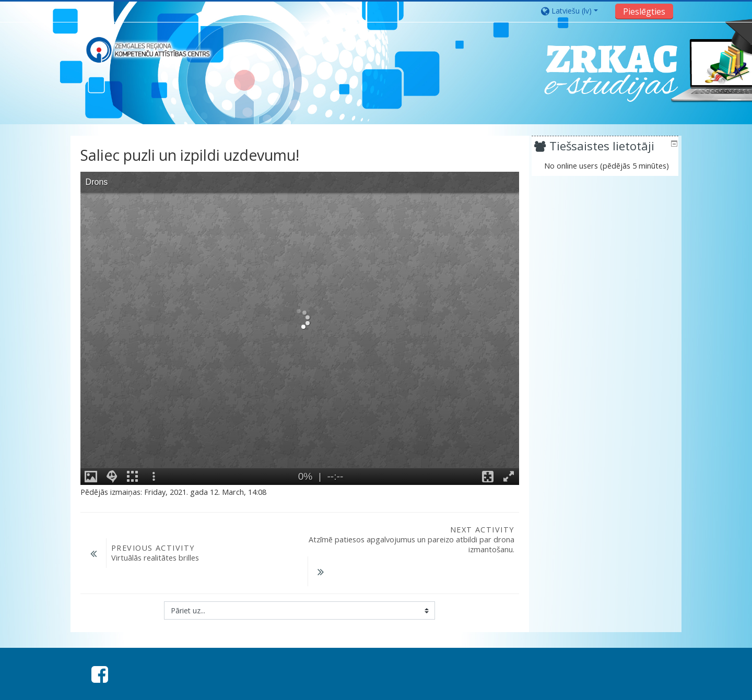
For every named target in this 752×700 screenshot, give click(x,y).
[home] (148, 50)
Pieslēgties (644, 11)
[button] (575, 11)
